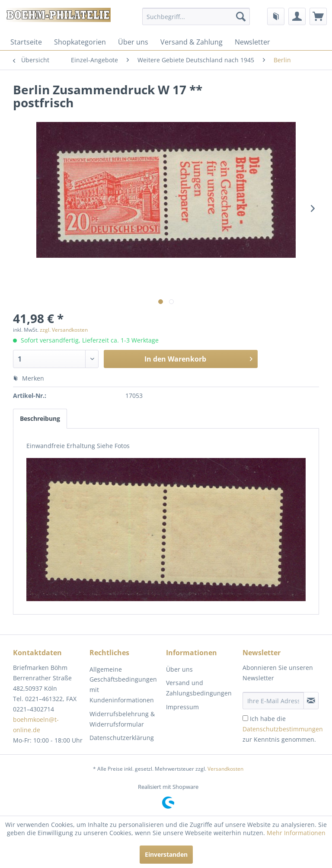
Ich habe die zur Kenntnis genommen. (283, 729)
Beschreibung (40, 418)
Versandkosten (225, 769)
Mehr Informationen (296, 833)
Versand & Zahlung (192, 42)
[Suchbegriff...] (196, 16)
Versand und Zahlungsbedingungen (199, 688)
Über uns (133, 42)
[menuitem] (196, 16)
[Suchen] (241, 16)
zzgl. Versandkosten (64, 330)
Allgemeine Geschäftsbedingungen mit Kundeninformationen (123, 685)
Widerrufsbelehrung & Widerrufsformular (122, 719)
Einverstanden (166, 854)
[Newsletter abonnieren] (311, 701)
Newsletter (252, 42)
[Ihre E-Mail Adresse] (273, 701)
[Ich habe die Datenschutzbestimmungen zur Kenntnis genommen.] (245, 718)
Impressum (182, 707)
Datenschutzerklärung (122, 738)
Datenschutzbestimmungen (283, 729)
